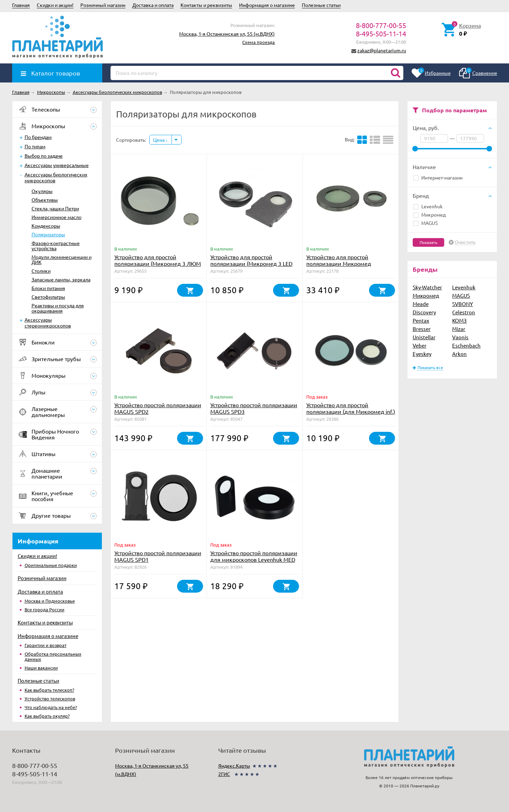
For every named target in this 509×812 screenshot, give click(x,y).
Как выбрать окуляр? (47, 716)
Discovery (424, 312)
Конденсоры (46, 226)
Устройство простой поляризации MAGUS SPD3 (254, 408)
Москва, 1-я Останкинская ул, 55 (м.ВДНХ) (227, 34)
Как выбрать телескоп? (49, 690)
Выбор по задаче (44, 156)
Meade (421, 304)
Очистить (465, 242)
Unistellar (424, 337)
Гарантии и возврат (46, 645)
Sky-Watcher (427, 287)
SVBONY (463, 304)
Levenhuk (428, 206)
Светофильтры (48, 297)
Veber (420, 345)
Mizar (459, 329)
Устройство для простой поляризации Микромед (339, 260)
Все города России (45, 609)
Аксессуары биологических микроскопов (56, 177)
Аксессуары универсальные (57, 165)
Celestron (464, 312)
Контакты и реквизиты (206, 5)
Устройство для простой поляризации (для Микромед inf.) (351, 408)
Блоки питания (48, 288)
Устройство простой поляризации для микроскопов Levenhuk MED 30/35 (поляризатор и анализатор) (254, 563)
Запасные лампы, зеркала (61, 279)
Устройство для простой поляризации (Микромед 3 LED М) (251, 263)
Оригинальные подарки (51, 565)
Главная (21, 5)
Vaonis (460, 337)
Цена (161, 140)
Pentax (421, 320)
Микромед (429, 215)
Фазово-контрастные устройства (56, 246)
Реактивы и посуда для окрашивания (58, 308)
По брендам (38, 137)
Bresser (422, 329)
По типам (35, 146)
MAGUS (425, 223)
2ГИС (224, 774)
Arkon (459, 354)
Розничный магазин (103, 5)
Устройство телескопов (50, 699)
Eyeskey (422, 354)
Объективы (45, 200)
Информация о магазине (267, 5)
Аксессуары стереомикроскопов (48, 322)
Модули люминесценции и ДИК (62, 259)
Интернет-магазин (438, 177)
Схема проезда (258, 42)
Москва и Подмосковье (50, 601)
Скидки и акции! (55, 5)
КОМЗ (459, 320)
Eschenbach (466, 345)
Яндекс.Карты (234, 766)
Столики (41, 271)
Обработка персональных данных (53, 656)
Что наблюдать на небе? (51, 707)
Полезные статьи (321, 5)
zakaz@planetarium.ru (382, 50)
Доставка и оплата (153, 5)
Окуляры (42, 191)
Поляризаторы (48, 234)
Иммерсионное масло (56, 217)
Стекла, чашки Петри (55, 208)
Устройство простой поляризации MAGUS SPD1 (158, 556)
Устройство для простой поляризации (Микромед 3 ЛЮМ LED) (158, 263)
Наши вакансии (41, 668)
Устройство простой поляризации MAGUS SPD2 (158, 408)
